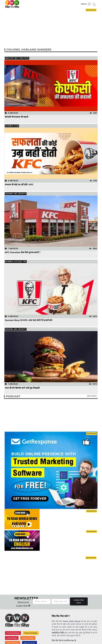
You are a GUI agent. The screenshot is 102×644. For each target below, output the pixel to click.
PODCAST (13, 396)
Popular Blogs (28, 638)
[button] (94, 4)
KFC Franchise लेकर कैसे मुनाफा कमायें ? (23, 252)
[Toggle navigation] (86, 4)
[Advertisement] (53, 26)
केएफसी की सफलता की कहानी (17, 117)
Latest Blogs (12, 638)
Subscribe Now (79, 601)
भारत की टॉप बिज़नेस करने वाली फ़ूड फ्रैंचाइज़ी (22, 388)
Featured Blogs (31, 633)
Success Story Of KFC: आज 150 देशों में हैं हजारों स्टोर (29, 320)
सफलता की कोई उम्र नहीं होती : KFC (19, 185)
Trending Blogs (13, 633)
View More (92, 396)
